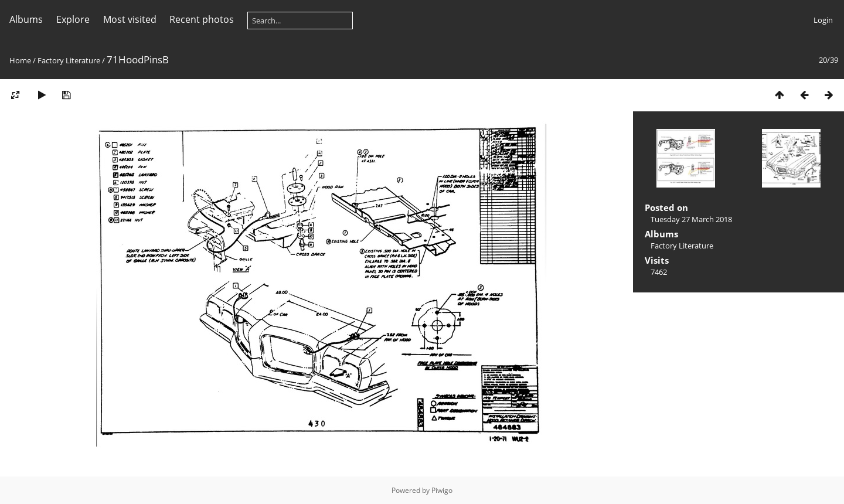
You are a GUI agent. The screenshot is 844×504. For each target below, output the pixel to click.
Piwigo (442, 490)
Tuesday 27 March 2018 (691, 219)
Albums (26, 19)
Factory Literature (69, 60)
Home (20, 60)
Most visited (130, 19)
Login (823, 20)
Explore (73, 19)
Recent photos (202, 19)
